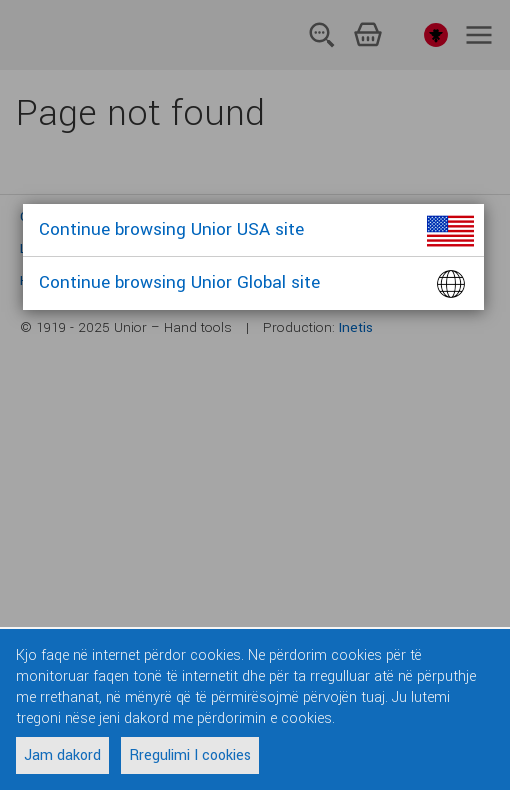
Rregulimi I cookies (190, 755)
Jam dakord (62, 755)
